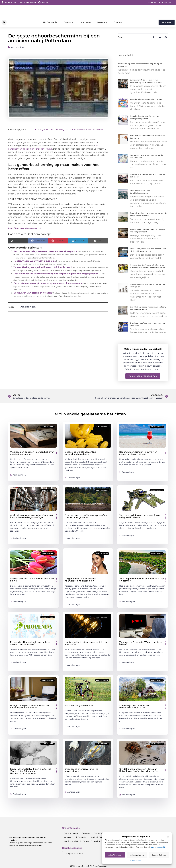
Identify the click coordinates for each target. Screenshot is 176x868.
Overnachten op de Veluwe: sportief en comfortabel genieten (86, 516)
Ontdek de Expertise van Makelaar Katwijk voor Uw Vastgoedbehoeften (139, 770)
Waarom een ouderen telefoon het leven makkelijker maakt (32, 453)
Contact (118, 22)
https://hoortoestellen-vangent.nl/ (25, 228)
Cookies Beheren (159, 855)
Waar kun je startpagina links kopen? (147, 99)
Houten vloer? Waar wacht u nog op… (35, 261)
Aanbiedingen (19, 47)
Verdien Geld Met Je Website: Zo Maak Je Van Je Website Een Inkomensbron (98, 841)
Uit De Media (50, 22)
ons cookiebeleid (158, 847)
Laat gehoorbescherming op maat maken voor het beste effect (71, 129)
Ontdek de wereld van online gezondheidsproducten (80, 453)
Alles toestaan (115, 855)
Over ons (69, 22)
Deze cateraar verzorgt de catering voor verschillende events (48, 283)
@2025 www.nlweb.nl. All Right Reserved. (88, 866)
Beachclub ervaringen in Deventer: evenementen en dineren (138, 453)
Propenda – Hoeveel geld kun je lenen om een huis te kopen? (31, 643)
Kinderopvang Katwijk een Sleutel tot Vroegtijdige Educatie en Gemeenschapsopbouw (30, 771)
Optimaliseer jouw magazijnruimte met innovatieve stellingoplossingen (32, 516)
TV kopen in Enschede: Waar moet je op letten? (141, 643)
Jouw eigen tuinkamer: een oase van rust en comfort (142, 580)
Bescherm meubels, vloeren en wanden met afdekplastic (45, 251)
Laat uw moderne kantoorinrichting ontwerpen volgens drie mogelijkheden (56, 274)
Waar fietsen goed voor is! (79, 705)
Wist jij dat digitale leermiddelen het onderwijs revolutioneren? (30, 707)
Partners (102, 22)
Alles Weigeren (137, 855)
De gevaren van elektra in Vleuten (33, 293)
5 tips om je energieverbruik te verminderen (81, 770)
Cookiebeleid (136, 860)
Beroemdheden (71, 833)
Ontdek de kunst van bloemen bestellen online (32, 580)
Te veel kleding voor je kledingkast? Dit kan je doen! (43, 267)
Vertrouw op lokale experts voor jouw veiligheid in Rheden (139, 516)
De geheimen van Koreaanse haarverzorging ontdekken (80, 580)
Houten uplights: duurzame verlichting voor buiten (86, 643)
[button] (168, 837)
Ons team (85, 22)
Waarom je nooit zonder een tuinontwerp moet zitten (135, 707)
